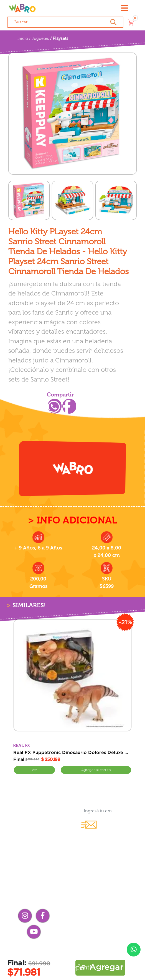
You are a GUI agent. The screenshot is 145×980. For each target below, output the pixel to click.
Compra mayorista (107, 906)
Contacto (107, 896)
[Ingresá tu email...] (96, 811)
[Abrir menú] (125, 8)
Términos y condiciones (72, 958)
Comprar (96, 770)
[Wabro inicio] (22, 8)
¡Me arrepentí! (73, 967)
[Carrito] (131, 22)
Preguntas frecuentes (72, 948)
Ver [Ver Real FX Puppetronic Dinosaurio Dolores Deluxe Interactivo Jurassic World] (34, 770)
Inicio (23, 38)
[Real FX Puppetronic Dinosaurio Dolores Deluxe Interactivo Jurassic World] (72, 675)
